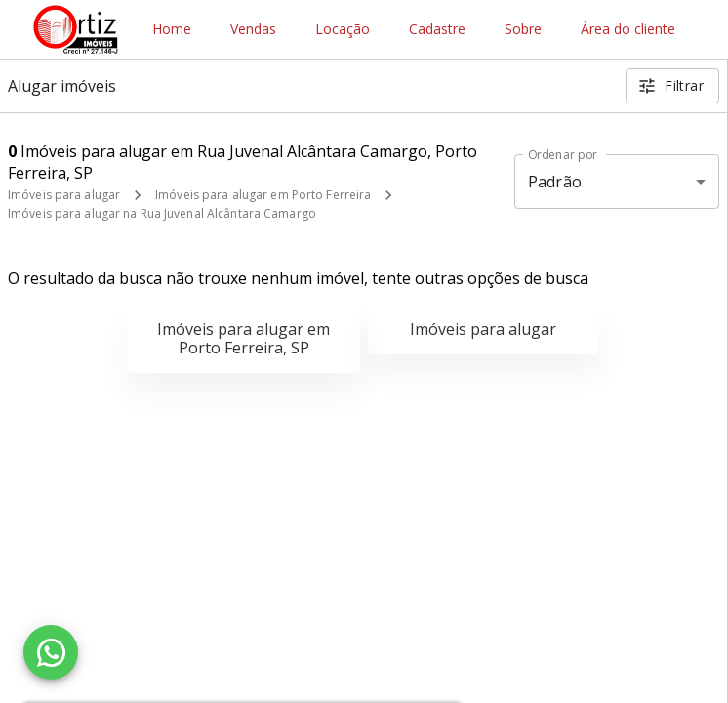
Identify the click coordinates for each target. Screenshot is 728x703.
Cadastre (437, 30)
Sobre (523, 30)
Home (172, 30)
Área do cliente (628, 30)
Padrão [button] (555, 182)
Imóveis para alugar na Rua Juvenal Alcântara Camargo (162, 213)
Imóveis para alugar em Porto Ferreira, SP (243, 338)
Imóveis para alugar (64, 195)
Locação (343, 30)
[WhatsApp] (51, 652)
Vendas (253, 30)
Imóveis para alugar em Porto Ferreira (263, 195)
